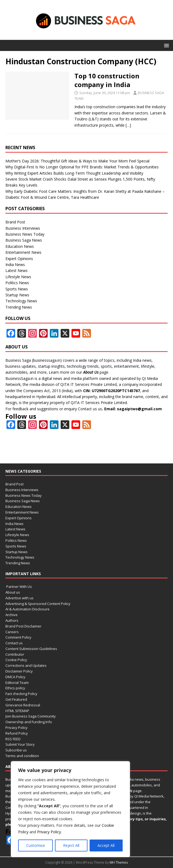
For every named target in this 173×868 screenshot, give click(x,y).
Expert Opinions (19, 259)
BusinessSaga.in (19, 378)
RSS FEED (13, 739)
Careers (12, 632)
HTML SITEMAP (17, 711)
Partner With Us (19, 587)
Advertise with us (19, 598)
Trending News (19, 307)
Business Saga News (24, 240)
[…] (128, 125)
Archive (12, 615)
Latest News (17, 270)
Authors (12, 620)
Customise (36, 845)
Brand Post (15, 222)
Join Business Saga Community (31, 716)
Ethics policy (15, 688)
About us (13, 592)
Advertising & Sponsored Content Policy (38, 604)
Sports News (17, 289)
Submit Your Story (20, 744)
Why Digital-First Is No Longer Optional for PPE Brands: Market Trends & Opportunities (82, 167)
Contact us (87, 409)
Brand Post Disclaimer (23, 626)
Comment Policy (18, 637)
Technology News (21, 301)
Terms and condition (22, 756)
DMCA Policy (15, 677)
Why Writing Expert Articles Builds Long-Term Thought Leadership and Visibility (74, 173)
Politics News (17, 283)
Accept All (106, 845)
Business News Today (25, 234)
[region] (70, 809)
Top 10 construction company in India (107, 80)
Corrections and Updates (26, 665)
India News (15, 265)
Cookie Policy (16, 660)
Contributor (15, 654)
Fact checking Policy (21, 694)
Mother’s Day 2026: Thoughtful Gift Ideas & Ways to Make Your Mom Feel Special (77, 161)
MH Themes (119, 862)
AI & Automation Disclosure (27, 609)
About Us (91, 372)
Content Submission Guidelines (31, 649)
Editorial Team (17, 683)
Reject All (71, 845)
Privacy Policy (49, 832)
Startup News (17, 295)
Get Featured (16, 699)
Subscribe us (16, 750)
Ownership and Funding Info (29, 722)
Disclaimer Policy (19, 671)
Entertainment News (23, 252)
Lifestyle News (18, 277)
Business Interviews (23, 228)
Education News (20, 246)
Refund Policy (17, 733)
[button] (166, 45)
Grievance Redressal (23, 705)
